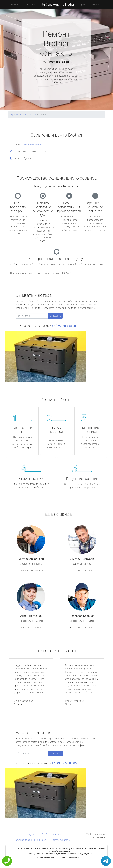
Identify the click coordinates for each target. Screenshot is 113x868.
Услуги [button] (14, 4)
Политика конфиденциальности (30, 840)
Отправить (55, 316)
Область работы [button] (62, 840)
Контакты (97, 4)
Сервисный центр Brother (23, 115)
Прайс (83, 4)
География (31, 4)
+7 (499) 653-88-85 (56, 62)
